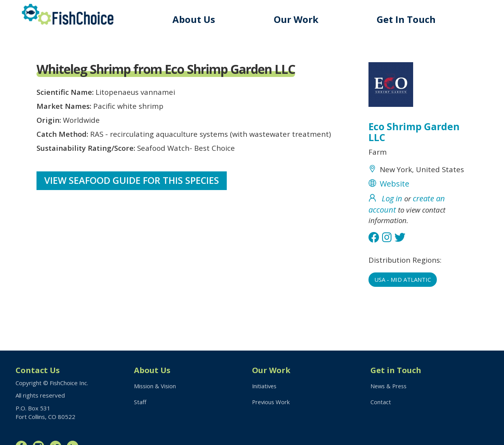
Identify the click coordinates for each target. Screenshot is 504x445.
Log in (392, 213)
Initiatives (265, 386)
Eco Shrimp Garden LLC (415, 133)
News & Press (390, 386)
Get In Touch (407, 19)
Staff (140, 402)
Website (395, 198)
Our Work (298, 19)
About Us (197, 19)
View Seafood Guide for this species (132, 187)
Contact (381, 402)
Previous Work (272, 402)
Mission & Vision (156, 386)
